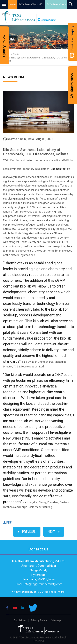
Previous (27, 532)
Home (14, 4)
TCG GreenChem (57, 4)
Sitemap (56, 620)
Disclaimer (20, 620)
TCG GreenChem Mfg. (32, 4)
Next (54, 532)
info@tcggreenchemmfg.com (43, 584)
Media (16, 54)
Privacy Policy (39, 620)
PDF (7, 523)
